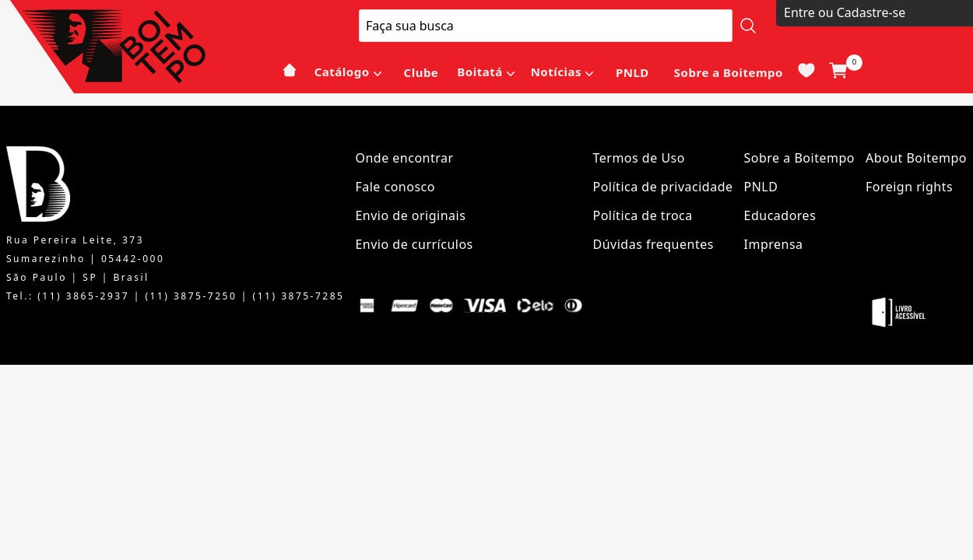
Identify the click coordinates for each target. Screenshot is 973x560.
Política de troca (643, 215)
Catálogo (342, 72)
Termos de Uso (639, 158)
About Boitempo (916, 158)
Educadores (780, 215)
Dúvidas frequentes (653, 244)
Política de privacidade (663, 187)
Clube (422, 72)
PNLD (632, 72)
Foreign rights (909, 187)
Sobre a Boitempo (729, 72)
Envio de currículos (414, 244)
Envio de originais (410, 215)
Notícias (556, 72)
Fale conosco (395, 187)
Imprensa (774, 244)
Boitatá (479, 72)
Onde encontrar (404, 158)
